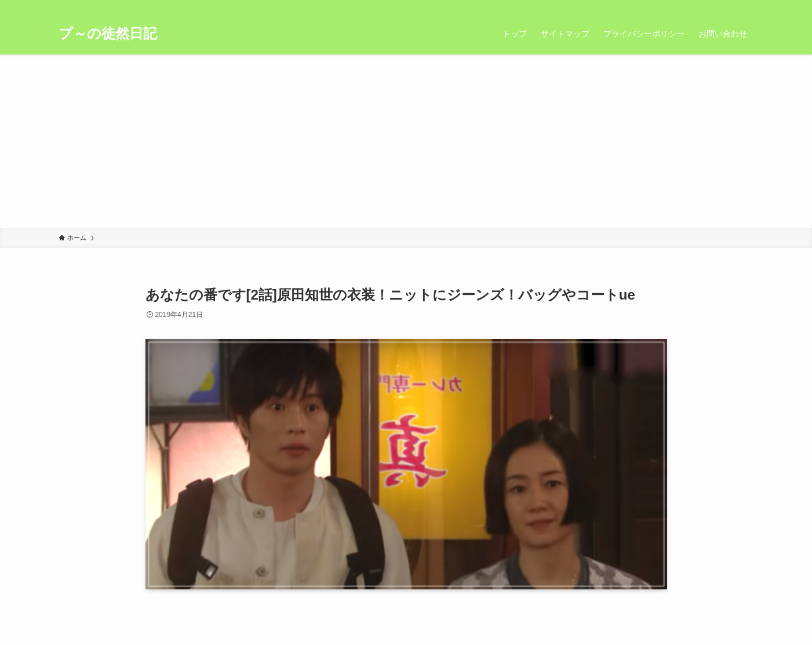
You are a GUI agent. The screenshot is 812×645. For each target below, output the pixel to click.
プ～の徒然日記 (108, 34)
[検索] (747, 6)
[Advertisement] (406, 141)
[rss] (731, 6)
